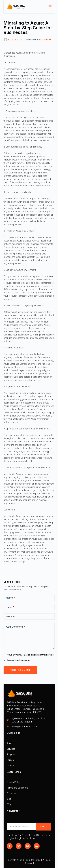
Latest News (45, 40)
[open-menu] (50, 6)
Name (10, 598)
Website (11, 616)
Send (43, 827)
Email (10, 607)
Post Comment (20, 670)
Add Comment (15, 627)
